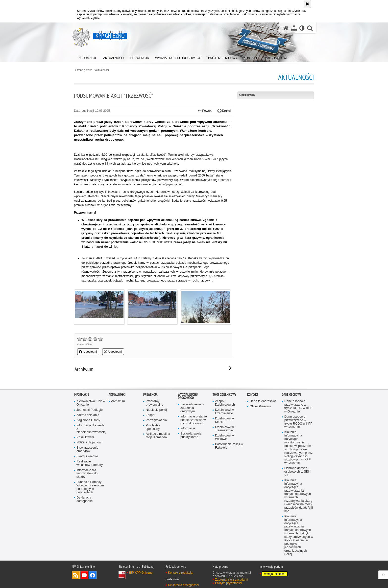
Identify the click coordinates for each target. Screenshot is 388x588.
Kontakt (253, 395)
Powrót (205, 111)
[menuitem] (87, 57)
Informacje (82, 395)
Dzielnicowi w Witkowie (224, 437)
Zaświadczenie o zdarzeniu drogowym (192, 408)
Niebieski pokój (156, 410)
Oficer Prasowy (260, 406)
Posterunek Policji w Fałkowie (229, 446)
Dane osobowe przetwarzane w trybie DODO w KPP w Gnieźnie (298, 406)
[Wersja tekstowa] (302, 28)
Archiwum (247, 95)
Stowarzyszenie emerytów (87, 449)
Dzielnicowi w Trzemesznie (224, 429)
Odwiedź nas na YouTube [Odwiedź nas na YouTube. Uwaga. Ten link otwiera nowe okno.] (84, 575)
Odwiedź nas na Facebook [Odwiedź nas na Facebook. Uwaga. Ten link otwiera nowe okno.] (93, 575)
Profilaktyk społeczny (153, 427)
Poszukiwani (85, 437)
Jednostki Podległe (90, 410)
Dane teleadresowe (263, 401)
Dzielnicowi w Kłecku (224, 420)
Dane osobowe (291, 395)
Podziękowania (156, 420)
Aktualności (102, 70)
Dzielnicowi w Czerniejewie (224, 412)
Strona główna (84, 70)
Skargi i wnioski (87, 456)
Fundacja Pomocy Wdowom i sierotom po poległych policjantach (90, 487)
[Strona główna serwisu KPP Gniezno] (286, 28)
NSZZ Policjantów (89, 443)
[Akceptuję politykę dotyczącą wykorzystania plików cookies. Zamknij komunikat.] (307, 4)
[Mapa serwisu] (294, 28)
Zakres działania (88, 415)
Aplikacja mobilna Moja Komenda (158, 436)
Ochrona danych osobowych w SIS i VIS (297, 472)
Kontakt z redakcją (180, 573)
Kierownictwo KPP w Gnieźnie (91, 403)
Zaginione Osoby (88, 420)
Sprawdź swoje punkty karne (191, 435)
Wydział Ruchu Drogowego (188, 396)
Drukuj (224, 111)
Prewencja (150, 395)
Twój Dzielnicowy (224, 395)
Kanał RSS (76, 575)
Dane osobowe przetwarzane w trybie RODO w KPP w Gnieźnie (298, 422)
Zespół (150, 415)
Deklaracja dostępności (85, 499)
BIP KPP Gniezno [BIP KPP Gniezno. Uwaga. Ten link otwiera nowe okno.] (141, 573)
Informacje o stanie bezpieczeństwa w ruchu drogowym (194, 420)
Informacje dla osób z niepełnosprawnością (91, 429)
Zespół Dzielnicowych (225, 403)
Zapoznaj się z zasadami (231, 580)
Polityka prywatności (229, 583)
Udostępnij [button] (88, 352)
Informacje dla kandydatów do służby (87, 474)
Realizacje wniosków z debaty (90, 463)
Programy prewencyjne (155, 403)
